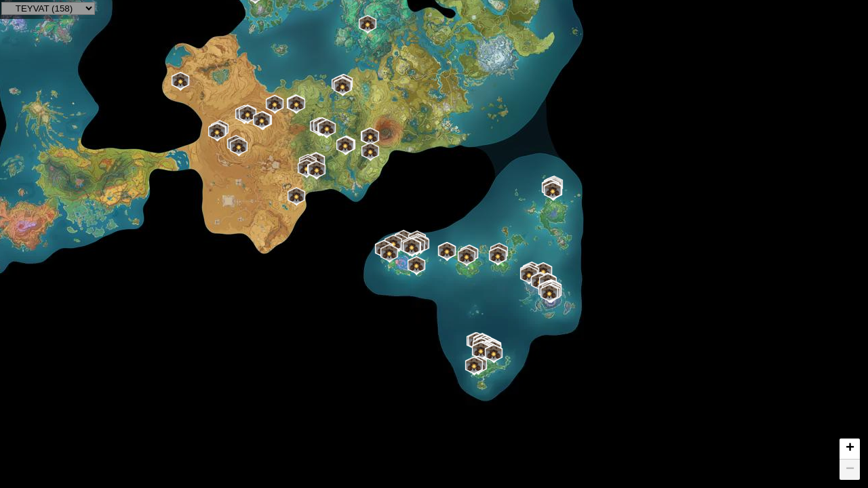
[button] (553, 191)
